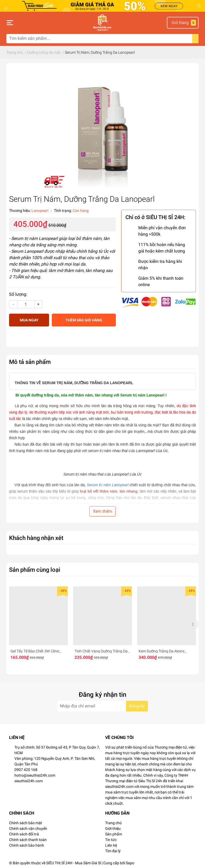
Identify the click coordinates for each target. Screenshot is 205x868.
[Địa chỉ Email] (102, 706)
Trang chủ (113, 823)
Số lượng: (18, 294)
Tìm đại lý (113, 851)
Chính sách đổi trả (24, 834)
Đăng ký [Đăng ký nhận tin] (137, 706)
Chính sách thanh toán (28, 840)
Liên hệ (111, 845)
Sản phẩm (114, 834)
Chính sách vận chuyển (28, 828)
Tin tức (111, 840)
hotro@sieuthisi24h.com (35, 775)
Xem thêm (102, 511)
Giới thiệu (113, 828)
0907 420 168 (26, 770)
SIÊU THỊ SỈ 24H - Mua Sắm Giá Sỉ (74, 863)
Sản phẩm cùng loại (35, 570)
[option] (38, 624)
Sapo (130, 863)
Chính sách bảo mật (26, 823)
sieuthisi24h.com (29, 781)
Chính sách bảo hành (27, 845)
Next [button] (193, 624)
